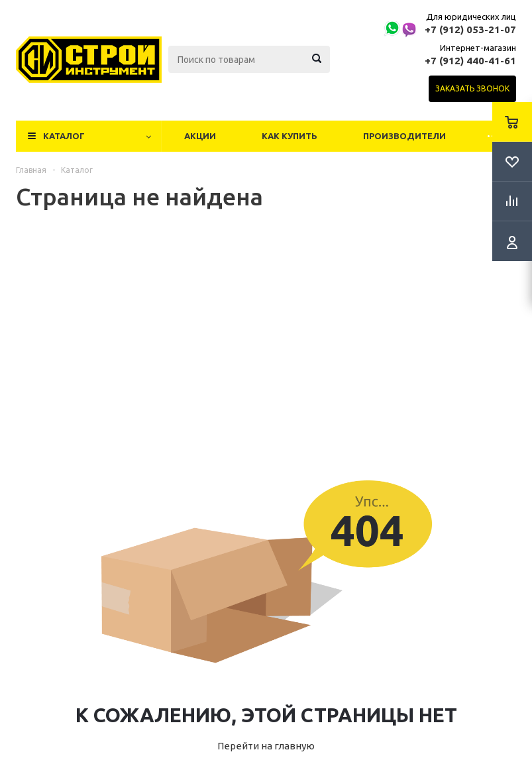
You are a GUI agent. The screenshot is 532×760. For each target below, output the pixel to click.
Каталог (64, 136)
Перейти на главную (266, 746)
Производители (404, 136)
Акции (200, 136)
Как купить (290, 136)
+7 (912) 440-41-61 (470, 61)
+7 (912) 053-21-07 (470, 29)
